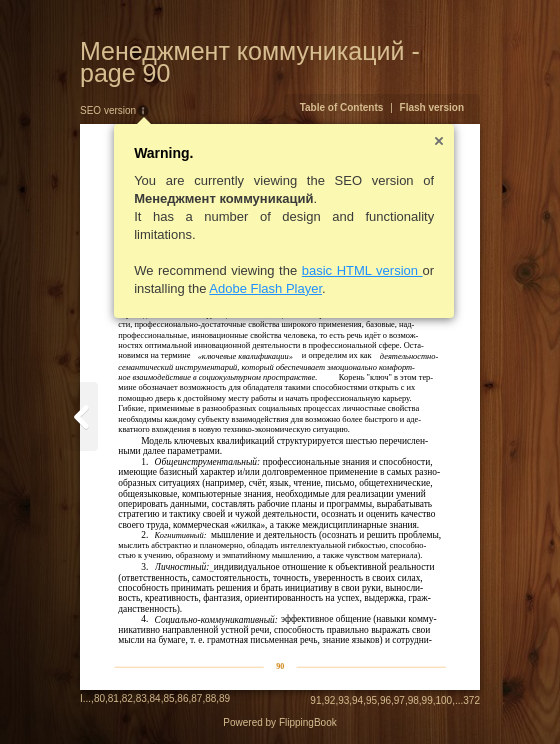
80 (99, 698)
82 (127, 698)
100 (444, 700)
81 (113, 698)
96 (385, 700)
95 (371, 700)
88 (210, 698)
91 (315, 700)
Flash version (432, 107)
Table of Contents (342, 107)
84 (155, 698)
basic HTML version (362, 270)
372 (471, 700)
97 (399, 700)
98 (413, 700)
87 (196, 698)
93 (343, 700)
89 (224, 698)
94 (357, 700)
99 (427, 700)
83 (141, 698)
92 (329, 700)
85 (168, 698)
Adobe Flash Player (265, 288)
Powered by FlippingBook (279, 722)
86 (182, 698)
